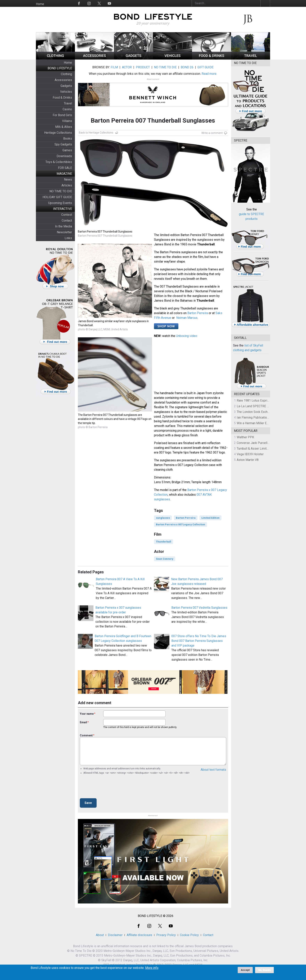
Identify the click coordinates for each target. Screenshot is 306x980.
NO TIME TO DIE (61, 191)
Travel (68, 103)
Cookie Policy (189, 935)
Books (68, 139)
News (68, 180)
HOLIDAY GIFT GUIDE (57, 197)
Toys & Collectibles (59, 162)
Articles (67, 185)
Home (40, 4)
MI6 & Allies (64, 127)
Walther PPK (245, 437)
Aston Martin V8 (248, 460)
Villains (67, 121)
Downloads (64, 156)
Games (67, 150)
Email (83, 722)
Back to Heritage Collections (96, 133)
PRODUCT (143, 67)
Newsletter (64, 232)
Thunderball (164, 542)
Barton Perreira (198, 313)
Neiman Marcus (187, 318)
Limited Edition (210, 518)
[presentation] (109, 788)
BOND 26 (187, 67)
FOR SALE (65, 168)
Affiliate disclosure (139, 935)
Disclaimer (115, 935)
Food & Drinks (62, 98)
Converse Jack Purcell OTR (255, 443)
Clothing (66, 74)
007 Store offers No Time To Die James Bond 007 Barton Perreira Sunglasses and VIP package (199, 641)
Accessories (63, 80)
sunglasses (163, 518)
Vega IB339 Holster (250, 454)
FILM (114, 67)
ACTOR (127, 67)
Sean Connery (165, 559)
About (100, 935)
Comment (86, 735)
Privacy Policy (166, 935)
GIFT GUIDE (205, 67)
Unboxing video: (187, 336)
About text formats (213, 770)
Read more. (209, 74)
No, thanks (265, 970)
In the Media (64, 226)
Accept (245, 970)
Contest (67, 215)
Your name (87, 714)
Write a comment (212, 133)
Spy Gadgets (63, 144)
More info (152, 968)
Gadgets (66, 86)
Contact (67, 220)
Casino (67, 109)
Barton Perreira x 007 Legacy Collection (181, 524)
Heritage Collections (58, 133)
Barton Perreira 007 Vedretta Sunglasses (199, 608)
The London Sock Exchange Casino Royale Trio (269, 412)
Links (68, 238)
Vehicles (66, 92)
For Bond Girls (62, 115)
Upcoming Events (60, 203)
